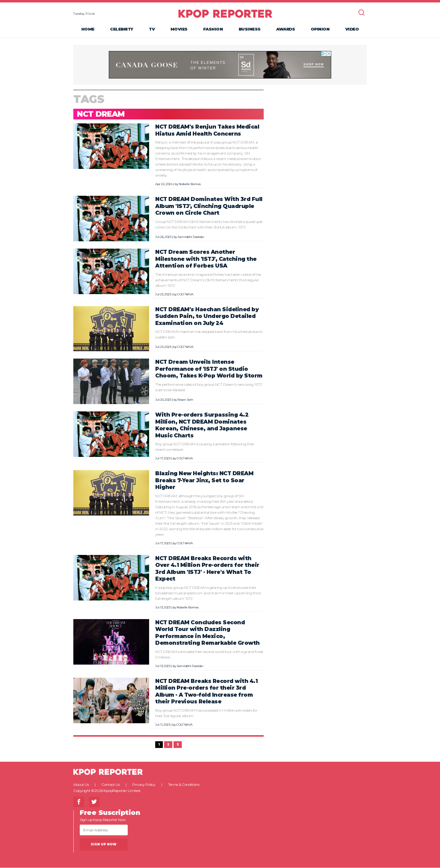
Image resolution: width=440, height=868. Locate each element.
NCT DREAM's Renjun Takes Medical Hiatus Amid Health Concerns (207, 131)
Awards (286, 29)
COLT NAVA (185, 295)
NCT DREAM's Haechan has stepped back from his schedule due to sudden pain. (209, 335)
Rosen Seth (185, 400)
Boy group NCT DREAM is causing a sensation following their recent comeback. (205, 447)
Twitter (94, 802)
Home (88, 29)
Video (352, 29)
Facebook (79, 802)
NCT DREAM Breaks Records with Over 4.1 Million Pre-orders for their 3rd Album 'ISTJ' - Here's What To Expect (207, 569)
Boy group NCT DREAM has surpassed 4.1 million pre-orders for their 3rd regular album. (206, 713)
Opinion (320, 29)
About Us (81, 785)
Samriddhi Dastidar (191, 237)
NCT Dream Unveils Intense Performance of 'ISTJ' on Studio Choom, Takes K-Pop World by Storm (209, 369)
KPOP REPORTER (225, 14)
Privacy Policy (144, 785)
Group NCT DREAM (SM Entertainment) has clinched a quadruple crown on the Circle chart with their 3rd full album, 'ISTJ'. (209, 225)
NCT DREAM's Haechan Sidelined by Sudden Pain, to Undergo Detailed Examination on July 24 (207, 316)
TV (152, 29)
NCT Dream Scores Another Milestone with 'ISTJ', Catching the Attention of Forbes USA (206, 259)
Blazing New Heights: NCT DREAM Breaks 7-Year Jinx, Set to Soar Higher (204, 480)
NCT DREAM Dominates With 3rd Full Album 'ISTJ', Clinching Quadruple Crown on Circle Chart (209, 206)
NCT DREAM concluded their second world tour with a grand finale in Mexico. (209, 655)
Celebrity (122, 29)
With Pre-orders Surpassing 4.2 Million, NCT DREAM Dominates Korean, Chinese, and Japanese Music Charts (202, 425)
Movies (179, 29)
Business (250, 29)
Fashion (213, 29)
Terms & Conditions (184, 785)
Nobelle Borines (190, 185)
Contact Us (110, 785)
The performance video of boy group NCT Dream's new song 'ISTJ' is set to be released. (209, 387)
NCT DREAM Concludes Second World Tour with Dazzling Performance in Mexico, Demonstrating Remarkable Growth (207, 633)
